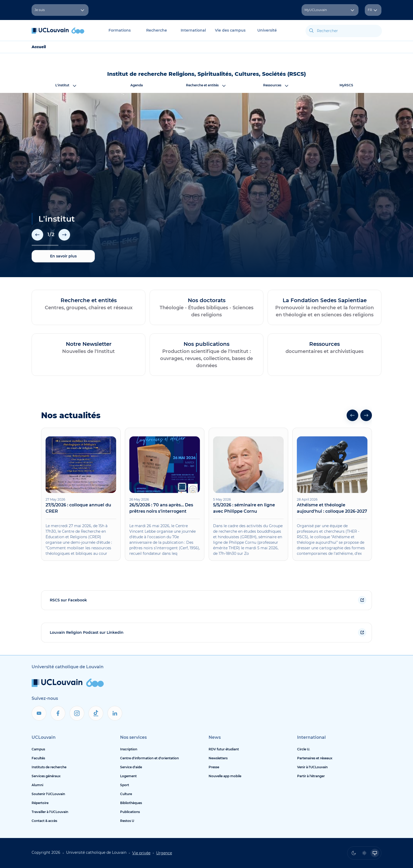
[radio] (354, 853)
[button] (37, 235)
